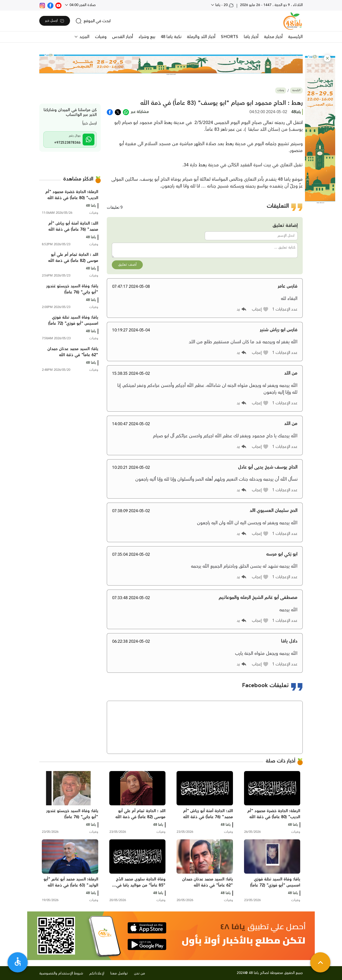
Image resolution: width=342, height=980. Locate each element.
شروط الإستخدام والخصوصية (61, 973)
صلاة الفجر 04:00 (82, 5)
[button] (327, 58)
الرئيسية (295, 37)
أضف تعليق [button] (127, 265)
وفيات (101, 37)
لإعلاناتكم (97, 973)
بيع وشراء (147, 37)
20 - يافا (224, 5)
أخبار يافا (251, 37)
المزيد (84, 37)
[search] (93, 21)
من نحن (140, 973)
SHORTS (230, 37)
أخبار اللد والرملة (201, 37)
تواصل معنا (119, 973)
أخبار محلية (273, 37)
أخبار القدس (123, 37)
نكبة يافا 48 (171, 37)
